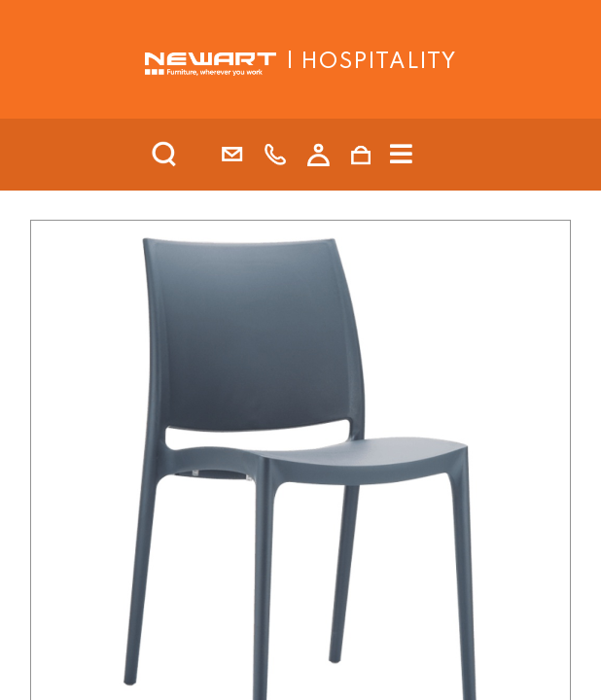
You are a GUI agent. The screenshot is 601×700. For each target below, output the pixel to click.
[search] (190, 155)
